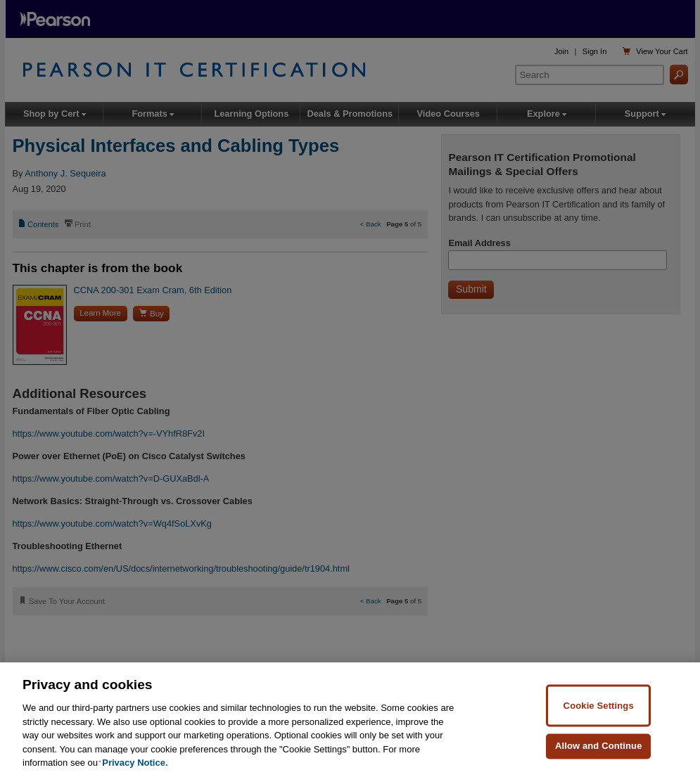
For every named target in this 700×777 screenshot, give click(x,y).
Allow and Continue (599, 746)
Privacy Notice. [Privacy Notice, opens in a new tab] (135, 763)
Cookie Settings (599, 705)
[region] (350, 720)
